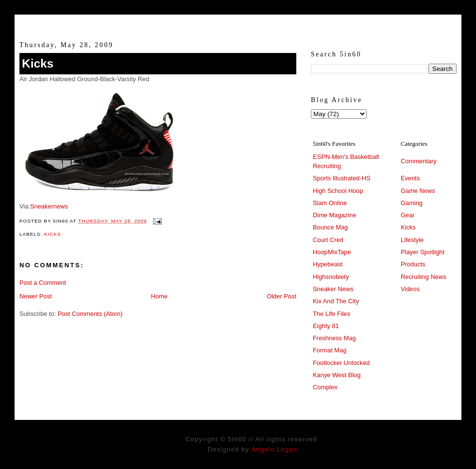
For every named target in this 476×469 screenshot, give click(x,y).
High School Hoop (338, 191)
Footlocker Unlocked (341, 363)
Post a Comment (43, 283)
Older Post (281, 296)
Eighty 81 (326, 326)
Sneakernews (49, 206)
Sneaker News (333, 289)
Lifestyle (412, 240)
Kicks (38, 63)
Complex (325, 387)
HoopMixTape (332, 252)
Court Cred (328, 240)
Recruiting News (424, 277)
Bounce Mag (330, 227)
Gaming (412, 203)
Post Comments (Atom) (90, 314)
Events (410, 178)
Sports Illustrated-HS (342, 178)
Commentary (419, 161)
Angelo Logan (274, 449)
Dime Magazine (334, 215)
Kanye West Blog (337, 375)
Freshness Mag (334, 338)
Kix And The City (336, 301)
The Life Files (331, 314)
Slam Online (330, 203)
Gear (408, 215)
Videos (410, 289)
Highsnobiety (331, 277)
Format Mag (330, 350)
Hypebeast (328, 264)
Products (413, 264)
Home (159, 296)
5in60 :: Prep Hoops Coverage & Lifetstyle (238, 23)
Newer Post (35, 296)
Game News (418, 191)
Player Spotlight (423, 252)
